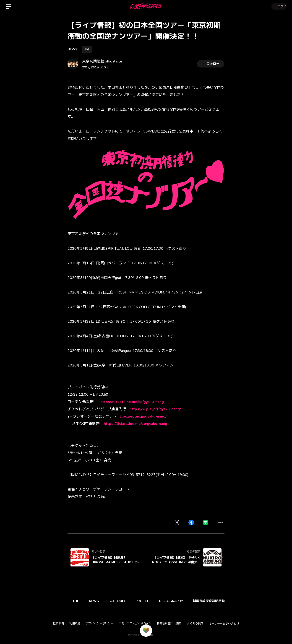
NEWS (72, 49)
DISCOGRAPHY (178, 601)
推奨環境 (58, 623)
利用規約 (75, 623)
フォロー (211, 64)
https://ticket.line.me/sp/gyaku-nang (132, 402)
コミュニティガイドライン (135, 623)
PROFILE (148, 601)
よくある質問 (195, 623)
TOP (77, 601)
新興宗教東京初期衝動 (217, 601)
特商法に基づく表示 (169, 623)
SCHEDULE (121, 601)
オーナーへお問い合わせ (224, 624)
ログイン (278, 6)
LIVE (87, 49)
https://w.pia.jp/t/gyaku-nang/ (155, 409)
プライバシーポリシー (99, 623)
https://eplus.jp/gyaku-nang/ (142, 416)
